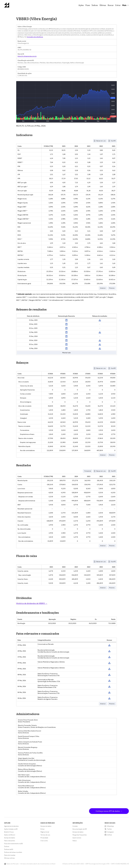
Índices (95, 5)
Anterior (103, 288)
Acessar (109, 645)
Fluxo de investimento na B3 (13, 844)
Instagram (110, 832)
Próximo (112, 288)
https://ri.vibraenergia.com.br (27, 56)
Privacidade (44, 838)
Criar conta (44, 841)
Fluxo (88, 5)
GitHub (109, 835)
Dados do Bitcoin (10, 835)
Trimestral (88, 471)
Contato (75, 826)
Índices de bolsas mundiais (13, 852)
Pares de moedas (10, 855)
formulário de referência (35, 37)
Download (100, 320)
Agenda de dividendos (11, 826)
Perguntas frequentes (80, 835)
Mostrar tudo (66, 353)
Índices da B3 (9, 849)
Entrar (118, 5)
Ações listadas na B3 (11, 829)
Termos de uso (45, 835)
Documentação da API (80, 829)
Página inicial (45, 832)
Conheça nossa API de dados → (109, 811)
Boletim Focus (9, 832)
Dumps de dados (10, 838)
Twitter (109, 829)
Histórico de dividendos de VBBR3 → (32, 603)
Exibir (66, 320)
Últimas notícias (9, 858)
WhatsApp (110, 826)
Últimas (103, 5)
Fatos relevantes (10, 841)
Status (75, 841)
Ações (81, 5)
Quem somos (77, 838)
